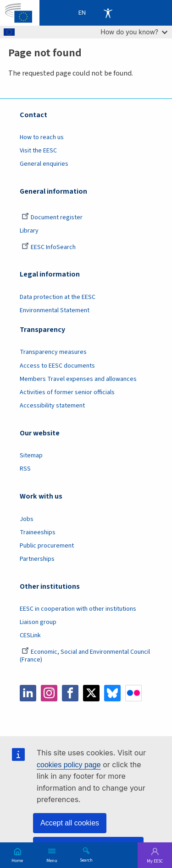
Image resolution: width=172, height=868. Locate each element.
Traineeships (38, 532)
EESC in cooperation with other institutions (78, 609)
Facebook (70, 693)
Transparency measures (53, 352)
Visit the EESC (38, 151)
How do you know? (134, 32)
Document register (52, 217)
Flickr (133, 693)
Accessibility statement (52, 406)
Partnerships (37, 559)
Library (29, 231)
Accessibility (108, 13)
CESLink (30, 635)
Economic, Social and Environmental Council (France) (85, 656)
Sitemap (31, 456)
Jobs (27, 519)
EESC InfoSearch (49, 247)
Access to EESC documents (57, 366)
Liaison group (38, 622)
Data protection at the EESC (58, 297)
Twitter (91, 693)
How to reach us (42, 137)
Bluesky (112, 693)
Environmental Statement (55, 310)
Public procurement (47, 546)
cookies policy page (69, 765)
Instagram (49, 693)
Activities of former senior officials (67, 392)
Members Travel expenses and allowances (78, 379)
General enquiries (44, 164)
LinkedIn (28, 693)
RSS (25, 469)
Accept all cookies (70, 823)
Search (86, 860)
